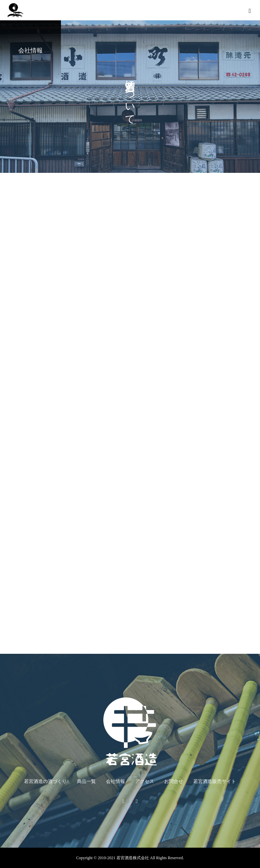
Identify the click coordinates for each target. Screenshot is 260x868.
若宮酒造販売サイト (215, 781)
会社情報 (115, 781)
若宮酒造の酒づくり (45, 781)
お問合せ (174, 781)
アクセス (145, 781)
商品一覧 (86, 781)
